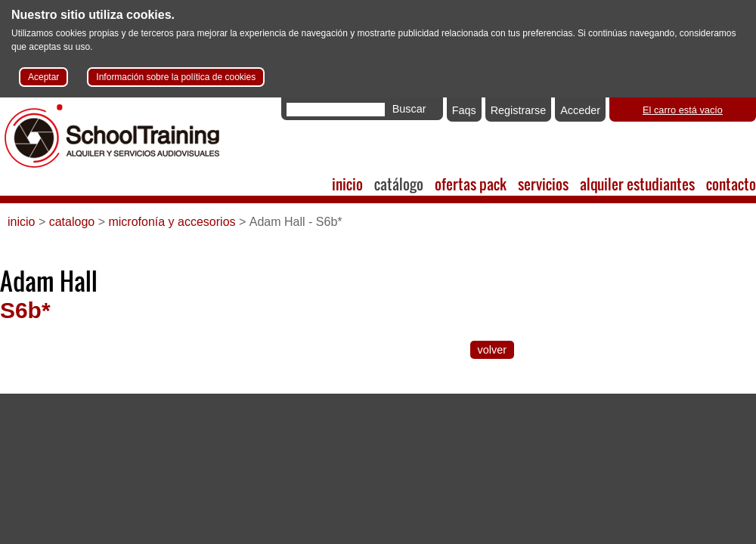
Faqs (464, 110)
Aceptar (43, 77)
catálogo (399, 184)
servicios (543, 184)
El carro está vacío (683, 110)
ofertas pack (471, 184)
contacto (731, 184)
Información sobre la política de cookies (176, 77)
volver (492, 350)
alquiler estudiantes (637, 184)
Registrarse (519, 110)
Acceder (580, 110)
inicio (347, 184)
